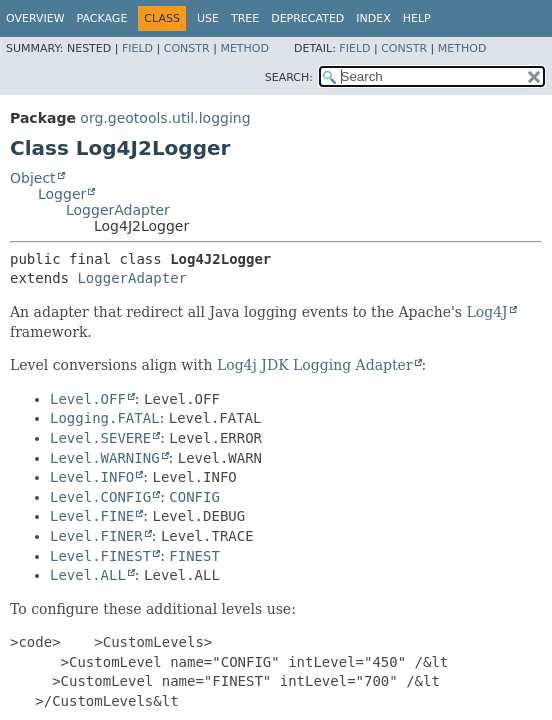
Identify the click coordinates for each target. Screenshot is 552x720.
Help (417, 18)
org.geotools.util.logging (165, 118)
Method (244, 48)
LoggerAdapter (118, 210)
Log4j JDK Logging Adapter (315, 365)
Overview (35, 18)
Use (208, 18)
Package (102, 18)
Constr (187, 48)
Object (33, 178)
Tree (245, 18)
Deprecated (307, 18)
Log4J (486, 312)
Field (137, 48)
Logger (62, 194)
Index (373, 18)
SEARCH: (289, 77)
